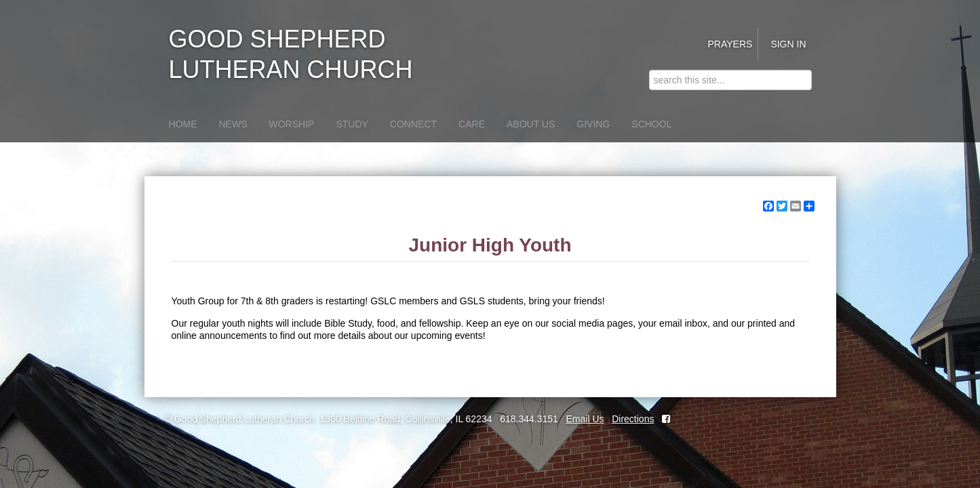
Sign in (788, 44)
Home (183, 124)
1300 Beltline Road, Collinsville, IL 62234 (406, 419)
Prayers (730, 44)
